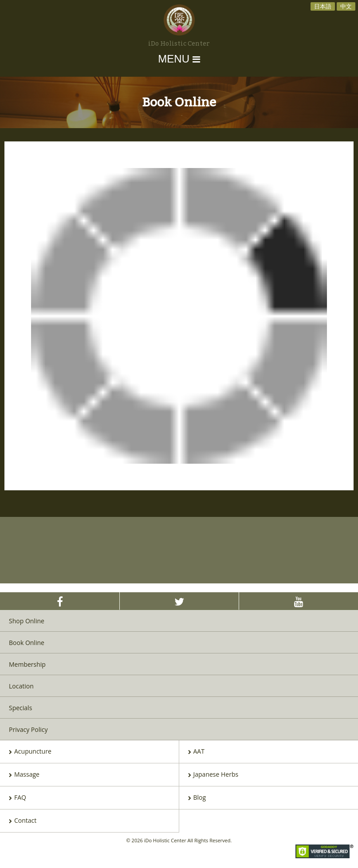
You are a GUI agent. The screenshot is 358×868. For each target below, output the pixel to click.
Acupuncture (30, 752)
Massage (24, 775)
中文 (346, 6)
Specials (20, 708)
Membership (27, 664)
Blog (197, 798)
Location (21, 686)
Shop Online (27, 621)
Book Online (27, 643)
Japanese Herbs (213, 775)
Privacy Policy (28, 729)
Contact (23, 821)
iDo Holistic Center (179, 44)
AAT (196, 752)
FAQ (18, 798)
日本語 (323, 6)
